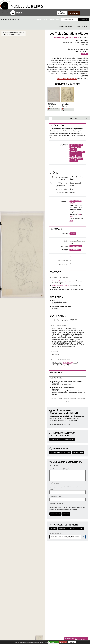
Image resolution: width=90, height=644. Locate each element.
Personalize (72, 642)
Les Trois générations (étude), (66, 104)
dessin (84, 54)
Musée (74, 13)
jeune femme (75, 147)
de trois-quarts (76, 154)
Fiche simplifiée (56, 439)
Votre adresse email (55, 497)
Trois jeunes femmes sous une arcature (53, 104)
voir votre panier (82, 26)
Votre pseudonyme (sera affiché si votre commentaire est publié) (66, 488)
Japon (71, 216)
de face (73, 150)
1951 (71, 221)
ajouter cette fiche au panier (60, 453)
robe (72, 156)
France (79, 214)
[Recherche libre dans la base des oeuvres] (69, 20)
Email (81, 529)
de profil (74, 161)
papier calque (75, 250)
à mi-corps (74, 152)
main (73, 159)
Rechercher (84, 20)
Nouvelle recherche (46, 20)
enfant (79, 159)
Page (62, 13)
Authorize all (54, 642)
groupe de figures (76, 145)
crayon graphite (76, 246)
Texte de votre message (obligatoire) (60, 469)
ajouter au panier (66, 26)
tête (82, 152)
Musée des (67, 79)
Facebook (62, 529)
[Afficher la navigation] (13, 13)
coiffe (79, 156)
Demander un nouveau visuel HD (59, 424)
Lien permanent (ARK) (55, 533)
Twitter (53, 529)
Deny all (64, 642)
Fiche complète (68, 439)
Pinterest (72, 529)
